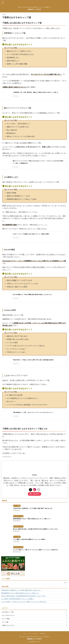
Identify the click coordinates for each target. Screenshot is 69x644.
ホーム (25, 634)
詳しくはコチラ (35, 494)
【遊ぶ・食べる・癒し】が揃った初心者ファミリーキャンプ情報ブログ (35, 637)
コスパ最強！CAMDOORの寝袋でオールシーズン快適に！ (28, 539)
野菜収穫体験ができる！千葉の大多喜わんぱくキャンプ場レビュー (30, 519)
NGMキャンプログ (34, 9)
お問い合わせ (43, 634)
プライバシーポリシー (33, 634)
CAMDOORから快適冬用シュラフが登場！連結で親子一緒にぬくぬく (31, 508)
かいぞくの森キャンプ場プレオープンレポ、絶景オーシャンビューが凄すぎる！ (35, 550)
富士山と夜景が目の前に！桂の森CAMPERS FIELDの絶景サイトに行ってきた (34, 529)
